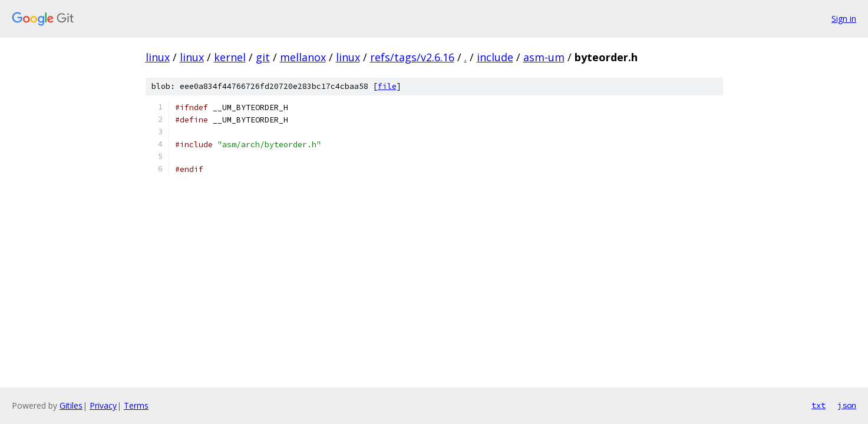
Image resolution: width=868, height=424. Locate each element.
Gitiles (71, 405)
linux (158, 57)
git (263, 57)
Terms (136, 405)
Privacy (103, 405)
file (387, 86)
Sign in (844, 19)
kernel (230, 57)
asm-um (544, 57)
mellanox (303, 57)
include (495, 57)
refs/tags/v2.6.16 (412, 57)
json (847, 405)
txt (819, 405)
